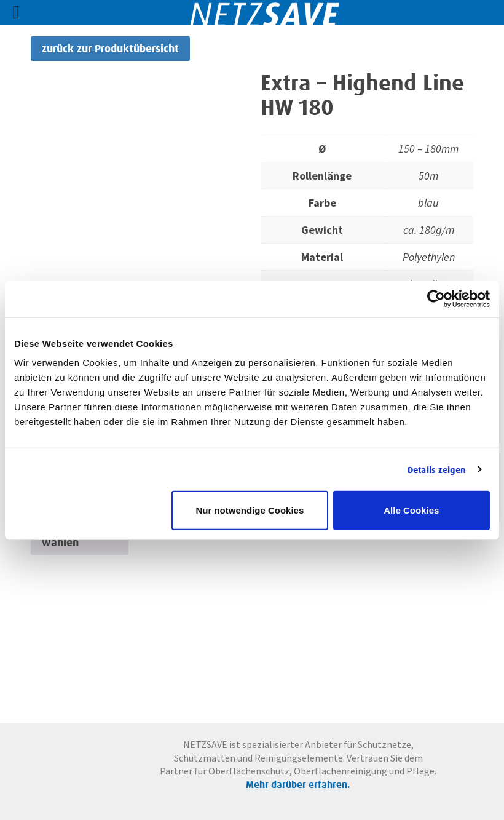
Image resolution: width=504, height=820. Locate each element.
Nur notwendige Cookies (250, 510)
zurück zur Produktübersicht (110, 48)
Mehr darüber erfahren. (298, 785)
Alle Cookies (411, 510)
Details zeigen (437, 469)
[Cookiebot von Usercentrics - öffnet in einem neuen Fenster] (436, 298)
